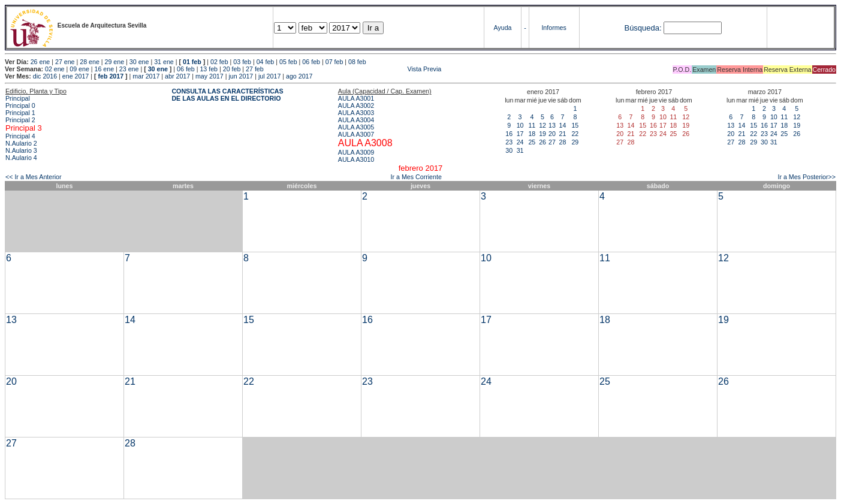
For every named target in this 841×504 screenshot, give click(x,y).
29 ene (115, 62)
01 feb (192, 62)
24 (520, 142)
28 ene (90, 62)
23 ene (129, 69)
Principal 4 (20, 136)
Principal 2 (20, 120)
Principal (18, 98)
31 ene (164, 62)
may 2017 (210, 76)
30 (509, 150)
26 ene (40, 62)
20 (552, 134)
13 (552, 125)
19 (542, 134)
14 (562, 125)
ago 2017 (299, 76)
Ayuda (503, 28)
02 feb (219, 62)
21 (562, 134)
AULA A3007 (356, 134)
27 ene (65, 62)
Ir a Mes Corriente (416, 177)
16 (509, 134)
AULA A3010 (356, 159)
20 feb (232, 69)
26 (542, 142)
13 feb (209, 69)
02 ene (55, 69)
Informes (554, 28)
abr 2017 (177, 76)
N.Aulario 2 (21, 143)
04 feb (266, 62)
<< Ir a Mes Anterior (34, 177)
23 (509, 142)
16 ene (105, 69)
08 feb (357, 62)
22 (575, 134)
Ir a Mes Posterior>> (807, 177)
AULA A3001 (356, 98)
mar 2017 (146, 76)
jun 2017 (241, 76)
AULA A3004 (356, 120)
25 (532, 142)
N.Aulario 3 (21, 150)
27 (552, 142)
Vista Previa (354, 69)
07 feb (334, 62)
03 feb (242, 62)
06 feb (311, 62)
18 (532, 134)
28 (562, 142)
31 (520, 150)
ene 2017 (76, 76)
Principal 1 (20, 113)
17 (520, 134)
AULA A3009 (356, 152)
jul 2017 (269, 76)
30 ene (139, 62)
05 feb (288, 62)
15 (575, 125)
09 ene (79, 69)
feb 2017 (111, 76)
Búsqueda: (643, 28)
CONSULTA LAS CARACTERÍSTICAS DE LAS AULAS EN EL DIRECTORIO (227, 95)
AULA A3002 (356, 105)
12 (542, 125)
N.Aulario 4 (21, 158)
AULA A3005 (356, 127)
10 (520, 125)
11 (532, 125)
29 (575, 142)
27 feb (255, 69)
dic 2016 (45, 76)
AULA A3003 (356, 113)
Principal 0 (20, 105)
